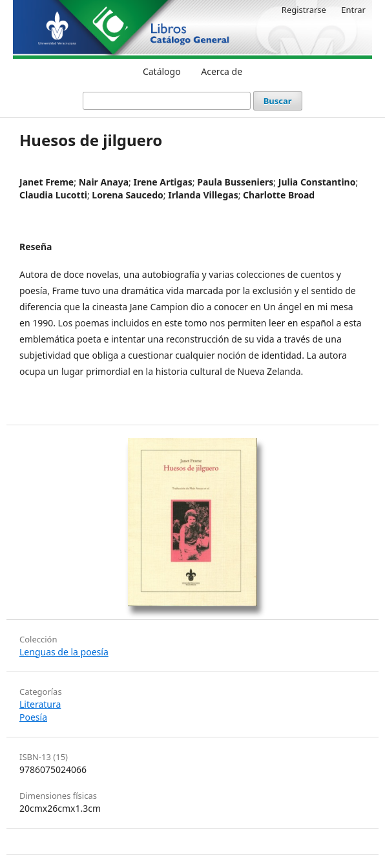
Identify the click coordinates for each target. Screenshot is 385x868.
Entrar (353, 10)
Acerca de (222, 71)
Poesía (33, 717)
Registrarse (304, 10)
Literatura (40, 704)
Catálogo (162, 71)
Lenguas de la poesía (64, 652)
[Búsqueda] (167, 101)
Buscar (278, 101)
